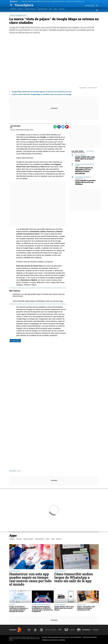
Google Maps (15, 341)
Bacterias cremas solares (43, 1)
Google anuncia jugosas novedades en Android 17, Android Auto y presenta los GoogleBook (42, 609)
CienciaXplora (42, 10)
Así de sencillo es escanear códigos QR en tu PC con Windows (85, 182)
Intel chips (25, 1)
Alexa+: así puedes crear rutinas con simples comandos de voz (86, 608)
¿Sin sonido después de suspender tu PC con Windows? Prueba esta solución (84, 171)
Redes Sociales (30, 10)
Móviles (21, 10)
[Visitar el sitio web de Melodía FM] (79, 630)
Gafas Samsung (32, 1)
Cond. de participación (75, 637)
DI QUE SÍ (12, 605)
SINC (51, 10)
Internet (62, 10)
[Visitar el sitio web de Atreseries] (60, 630)
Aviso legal (45, 637)
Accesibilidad (62, 640)
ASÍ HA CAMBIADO (81, 155)
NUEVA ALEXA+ (82, 605)
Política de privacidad (53, 637)
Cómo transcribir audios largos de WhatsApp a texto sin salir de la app (38, 301)
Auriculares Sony (70, 1)
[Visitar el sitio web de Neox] (41, 630)
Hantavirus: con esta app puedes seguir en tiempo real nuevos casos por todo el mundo (30, 579)
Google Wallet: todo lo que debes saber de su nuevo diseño (85, 159)
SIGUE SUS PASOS (14, 571)
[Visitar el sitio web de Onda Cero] (66, 630)
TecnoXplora (13, 471)
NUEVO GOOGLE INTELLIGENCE (41, 605)
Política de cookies (64, 637)
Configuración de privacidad (89, 637)
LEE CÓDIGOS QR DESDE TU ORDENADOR (83, 178)
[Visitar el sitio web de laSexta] (35, 630)
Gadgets (13, 10)
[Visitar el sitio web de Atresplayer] (87, 630)
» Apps (18, 471)
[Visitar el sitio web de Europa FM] (72, 630)
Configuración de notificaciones (50, 640)
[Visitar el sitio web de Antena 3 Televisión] (29, 630)
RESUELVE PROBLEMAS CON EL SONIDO (84, 165)
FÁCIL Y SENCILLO (60, 571)
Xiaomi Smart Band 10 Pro (58, 1)
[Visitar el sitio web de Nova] (48, 630)
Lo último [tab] (90, 151)
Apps (55, 10)
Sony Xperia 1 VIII (79, 1)
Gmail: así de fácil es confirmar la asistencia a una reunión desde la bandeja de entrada (19, 609)
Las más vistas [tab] (78, 151)
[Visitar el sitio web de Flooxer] (96, 630)
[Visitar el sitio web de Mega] (54, 630)
